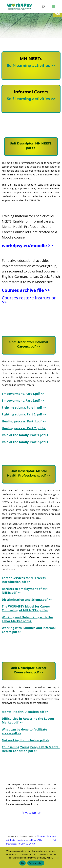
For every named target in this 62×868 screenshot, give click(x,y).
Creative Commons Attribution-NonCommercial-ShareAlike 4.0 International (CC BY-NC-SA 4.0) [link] (31, 840)
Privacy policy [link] (31, 813)
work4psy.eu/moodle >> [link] (27, 246)
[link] (20, 6)
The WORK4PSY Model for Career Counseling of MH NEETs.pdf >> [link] (26, 608)
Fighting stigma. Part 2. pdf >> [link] (24, 414)
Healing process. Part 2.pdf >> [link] (24, 428)
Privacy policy (36, 863)
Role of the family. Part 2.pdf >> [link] (25, 442)
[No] (58, 858)
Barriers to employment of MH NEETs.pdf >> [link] (25, 591)
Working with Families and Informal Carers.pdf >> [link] (29, 630)
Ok (22, 863)
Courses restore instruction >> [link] (29, 300)
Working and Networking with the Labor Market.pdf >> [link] (27, 619)
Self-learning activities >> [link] (31, 65)
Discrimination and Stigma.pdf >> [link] (27, 600)
